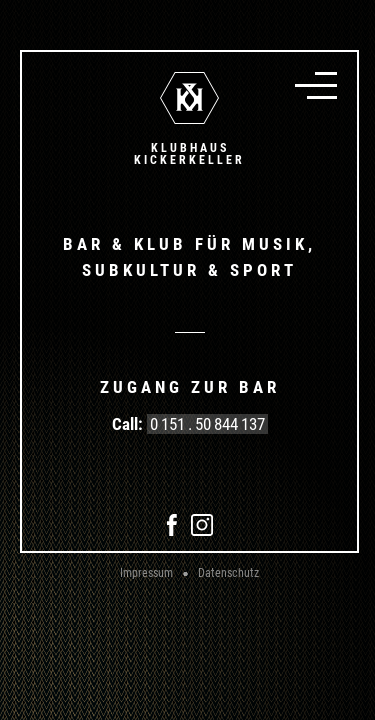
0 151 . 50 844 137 (207, 424)
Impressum (146, 573)
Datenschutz (228, 573)
